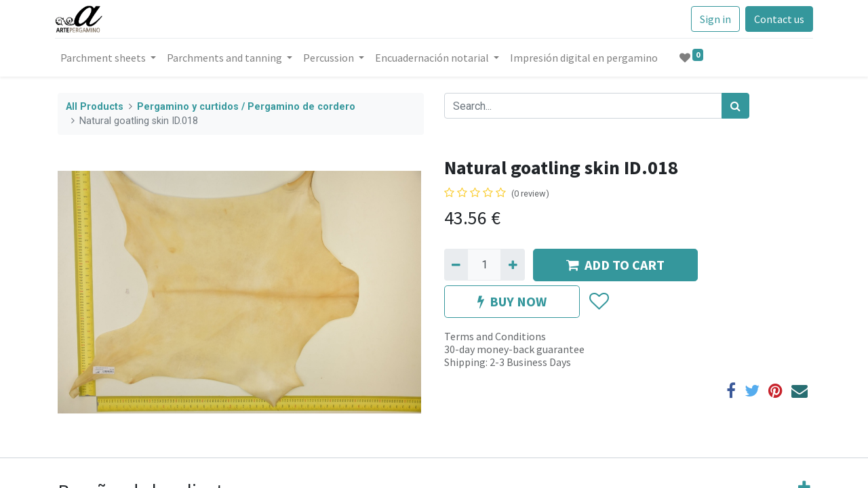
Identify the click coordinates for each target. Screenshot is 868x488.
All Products (95, 107)
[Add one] (512, 264)
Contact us (776, 19)
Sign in (713, 19)
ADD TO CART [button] (615, 265)
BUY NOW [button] (512, 301)
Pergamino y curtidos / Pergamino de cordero (246, 107)
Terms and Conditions (495, 336)
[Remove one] (456, 264)
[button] (598, 302)
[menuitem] (587, 58)
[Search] (735, 106)
